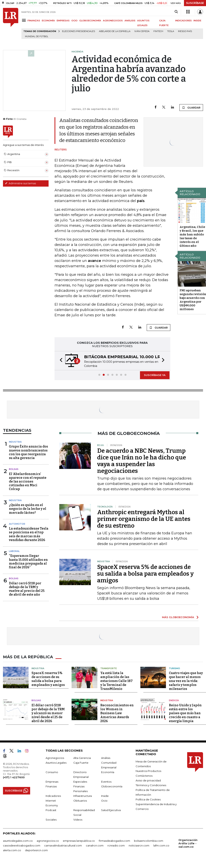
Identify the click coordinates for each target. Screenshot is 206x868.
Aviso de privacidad (148, 780)
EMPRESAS (63, 21)
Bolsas (14, 469)
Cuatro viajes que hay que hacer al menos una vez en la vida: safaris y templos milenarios (186, 681)
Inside (105, 796)
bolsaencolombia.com (149, 841)
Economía (108, 772)
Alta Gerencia (82, 758)
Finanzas (51, 786)
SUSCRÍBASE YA (155, 375)
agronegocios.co (48, 841)
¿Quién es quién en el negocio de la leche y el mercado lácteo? (28, 509)
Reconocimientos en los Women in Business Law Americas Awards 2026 (117, 713)
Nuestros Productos (148, 771)
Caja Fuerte (81, 763)
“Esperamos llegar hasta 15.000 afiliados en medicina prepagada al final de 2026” (28, 562)
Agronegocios (55, 758)
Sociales (51, 820)
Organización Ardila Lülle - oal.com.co (188, 843)
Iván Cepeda (142, 31)
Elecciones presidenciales (79, 31)
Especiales (80, 782)
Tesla (171, 31)
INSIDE (197, 21)
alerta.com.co (12, 850)
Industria (15, 442)
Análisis (106, 758)
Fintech (158, 31)
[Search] (176, 12)
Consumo (52, 772)
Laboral (14, 551)
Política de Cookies (148, 799)
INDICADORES (183, 21)
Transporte (109, 668)
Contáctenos (144, 776)
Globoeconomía (112, 786)
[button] (60, 361)
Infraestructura (83, 796)
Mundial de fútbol (37, 36)
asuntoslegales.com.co (18, 841)
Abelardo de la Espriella (115, 31)
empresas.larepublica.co (79, 841)
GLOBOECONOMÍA (90, 21)
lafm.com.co (161, 845)
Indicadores (53, 796)
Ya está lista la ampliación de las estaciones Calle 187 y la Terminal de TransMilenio (116, 681)
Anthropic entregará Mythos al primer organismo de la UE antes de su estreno (144, 519)
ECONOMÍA (48, 21)
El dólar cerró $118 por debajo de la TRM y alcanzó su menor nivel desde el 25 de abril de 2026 (48, 713)
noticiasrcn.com (139, 845)
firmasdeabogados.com (114, 841)
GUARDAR (191, 108)
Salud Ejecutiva (111, 810)
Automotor (17, 524)
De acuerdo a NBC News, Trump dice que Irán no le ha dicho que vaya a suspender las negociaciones (142, 461)
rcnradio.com (116, 845)
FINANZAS (34, 21)
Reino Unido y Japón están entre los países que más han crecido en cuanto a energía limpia (185, 713)
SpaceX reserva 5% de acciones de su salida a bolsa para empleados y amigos (145, 574)
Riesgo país (185, 31)
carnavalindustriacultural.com (63, 845)
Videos (78, 820)
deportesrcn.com (36, 850)
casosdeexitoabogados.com (22, 845)
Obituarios (80, 801)
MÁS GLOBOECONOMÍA (178, 617)
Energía (174, 700)
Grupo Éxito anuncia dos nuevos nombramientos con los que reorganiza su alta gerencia (28, 452)
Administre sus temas (20, 183)
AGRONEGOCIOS (113, 21)
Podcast (51, 810)
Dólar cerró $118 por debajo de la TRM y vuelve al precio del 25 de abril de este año (27, 589)
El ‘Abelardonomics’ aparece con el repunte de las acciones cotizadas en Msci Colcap (28, 482)
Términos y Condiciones (151, 785)
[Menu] (24, 20)
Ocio (104, 801)
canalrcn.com (95, 845)
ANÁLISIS (130, 21)
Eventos (106, 782)
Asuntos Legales (56, 763)
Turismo (174, 668)
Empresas (52, 782)
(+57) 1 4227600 (14, 777)
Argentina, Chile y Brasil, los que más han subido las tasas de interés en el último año (192, 236)
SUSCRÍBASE (195, 3)
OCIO (74, 21)
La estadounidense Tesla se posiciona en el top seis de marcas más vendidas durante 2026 (29, 534)
